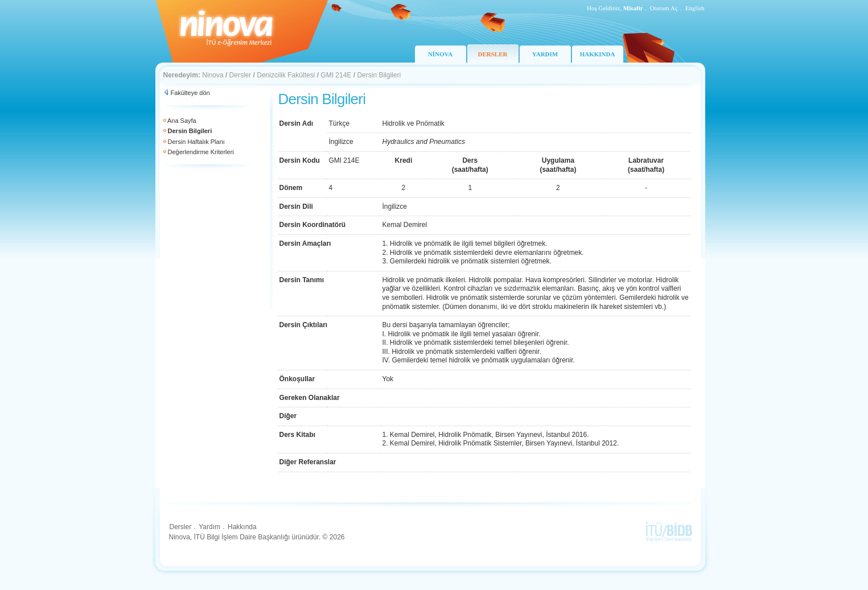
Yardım (209, 527)
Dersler (240, 75)
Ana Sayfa (182, 121)
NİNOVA (440, 54)
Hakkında (242, 527)
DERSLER (493, 54)
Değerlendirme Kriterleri (201, 152)
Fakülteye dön (190, 93)
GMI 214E (336, 75)
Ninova (213, 75)
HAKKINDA (598, 54)
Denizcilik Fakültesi (286, 75)
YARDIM (545, 54)
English (695, 8)
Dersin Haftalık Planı (196, 142)
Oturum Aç (664, 8)
